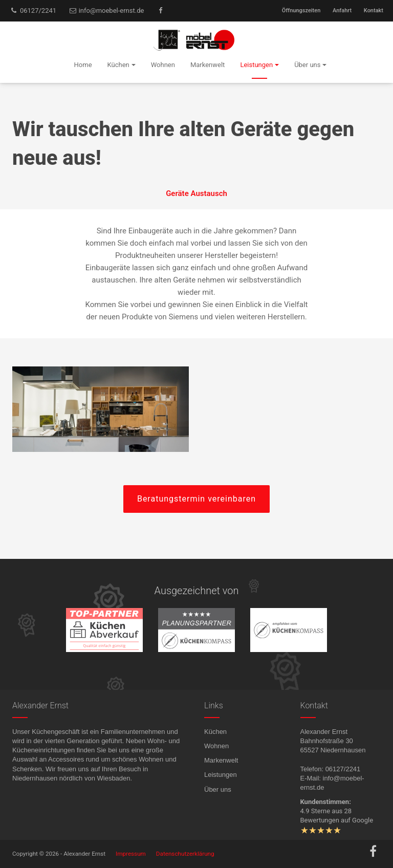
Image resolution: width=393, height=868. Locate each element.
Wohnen (216, 746)
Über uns (218, 789)
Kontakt (374, 10)
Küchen (215, 732)
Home (83, 65)
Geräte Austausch (196, 193)
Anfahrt (342, 10)
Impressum (131, 854)
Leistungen (221, 775)
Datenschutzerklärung (185, 854)
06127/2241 (33, 10)
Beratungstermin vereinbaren (196, 499)
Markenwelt (221, 760)
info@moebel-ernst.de (106, 10)
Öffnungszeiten (301, 10)
